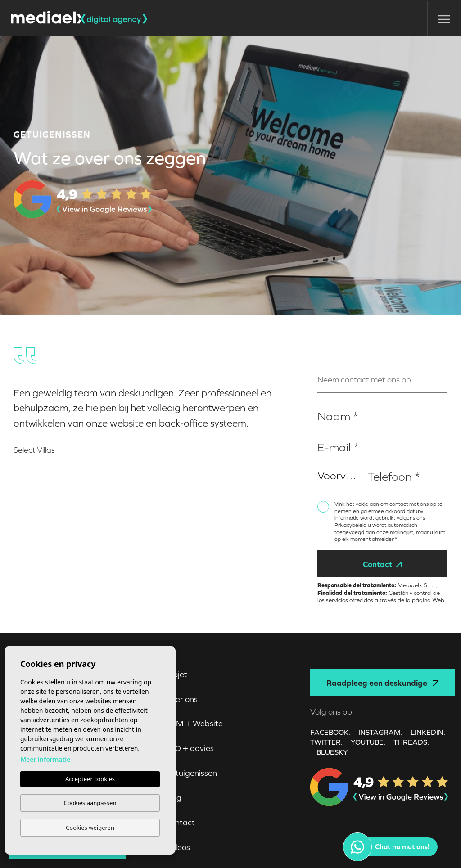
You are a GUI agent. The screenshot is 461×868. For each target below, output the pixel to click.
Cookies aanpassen (90, 803)
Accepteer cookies (90, 779)
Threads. (411, 742)
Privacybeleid (351, 525)
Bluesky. (333, 752)
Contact (382, 564)
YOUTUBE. (368, 742)
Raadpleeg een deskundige (382, 683)
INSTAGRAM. (380, 732)
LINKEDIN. (428, 732)
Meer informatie (45, 759)
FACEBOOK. (330, 732)
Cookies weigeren (90, 828)
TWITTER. (326, 742)
